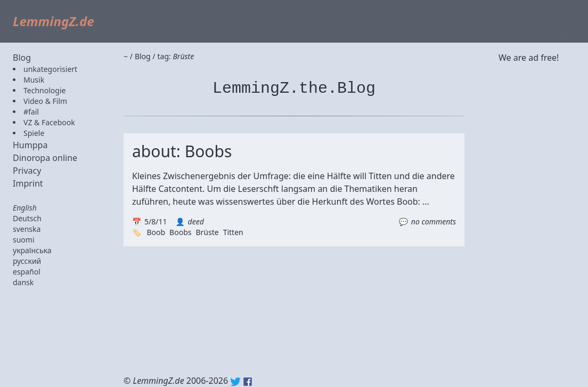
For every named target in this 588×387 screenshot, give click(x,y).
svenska (27, 229)
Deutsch (27, 218)
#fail (31, 112)
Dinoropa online (45, 158)
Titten (233, 232)
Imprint (28, 183)
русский (27, 261)
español (27, 272)
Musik (34, 80)
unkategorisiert (50, 69)
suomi (24, 240)
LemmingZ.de (54, 21)
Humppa (30, 145)
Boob (156, 232)
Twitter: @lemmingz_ (235, 382)
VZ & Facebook (49, 122)
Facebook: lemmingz (248, 382)
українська (32, 250)
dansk (23, 282)
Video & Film (45, 101)
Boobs (180, 232)
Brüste (207, 232)
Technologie (44, 90)
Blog (22, 58)
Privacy (27, 171)
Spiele (34, 133)
